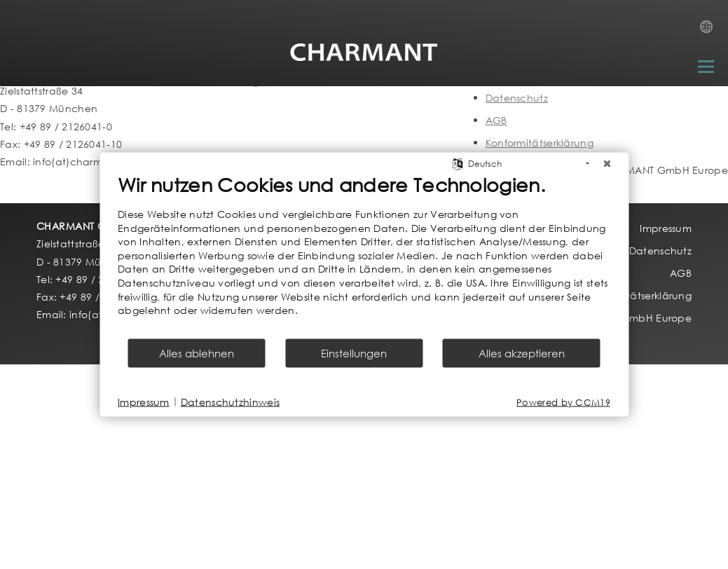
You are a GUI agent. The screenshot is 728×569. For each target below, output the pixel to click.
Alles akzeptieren (522, 352)
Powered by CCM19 (563, 402)
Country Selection (710, 31)
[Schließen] (607, 164)
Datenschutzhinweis (230, 402)
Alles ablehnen (197, 352)
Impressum (144, 402)
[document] (364, 255)
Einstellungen (354, 352)
